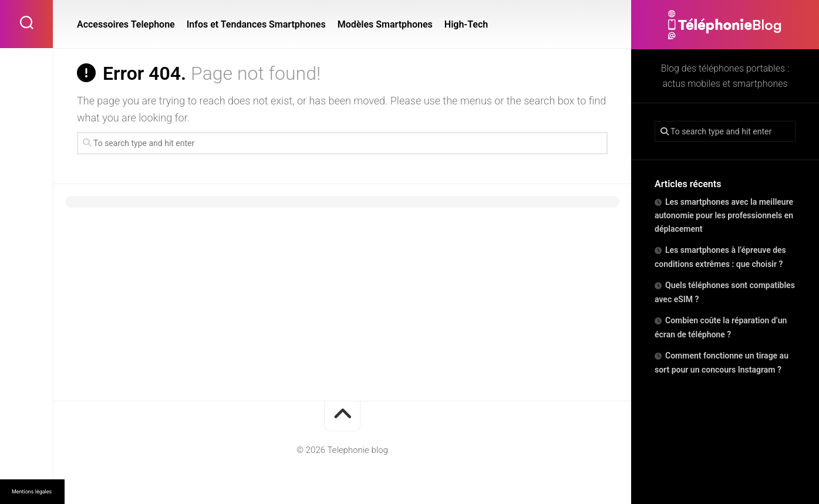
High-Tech (466, 24)
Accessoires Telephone (126, 24)
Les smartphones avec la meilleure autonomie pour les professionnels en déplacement (724, 215)
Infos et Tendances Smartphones (256, 24)
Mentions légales (32, 492)
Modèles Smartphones (385, 24)
